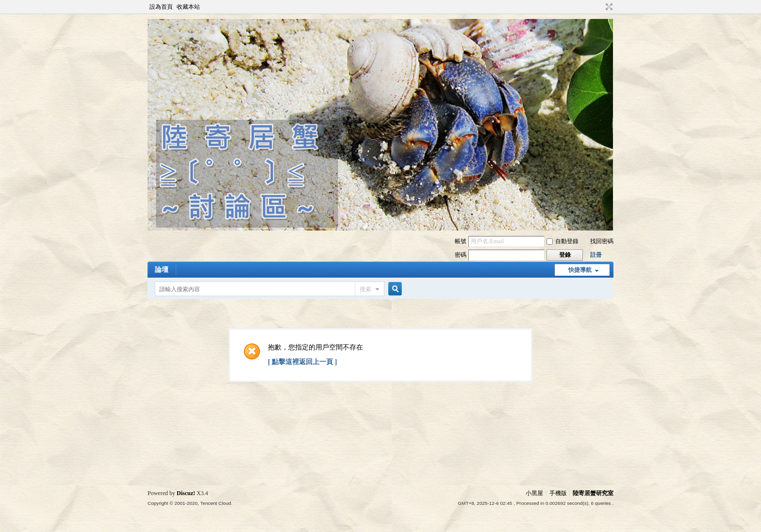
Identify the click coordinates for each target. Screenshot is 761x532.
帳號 (461, 241)
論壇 (162, 270)
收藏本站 (188, 7)
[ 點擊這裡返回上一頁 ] (302, 362)
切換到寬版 (608, 7)
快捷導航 (580, 270)
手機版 (558, 493)
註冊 (596, 255)
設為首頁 (161, 7)
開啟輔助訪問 (600, 7)
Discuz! (186, 493)
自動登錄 (562, 241)
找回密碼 (602, 241)
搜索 (365, 289)
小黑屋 (534, 493)
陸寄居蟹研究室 (593, 493)
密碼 (461, 255)
